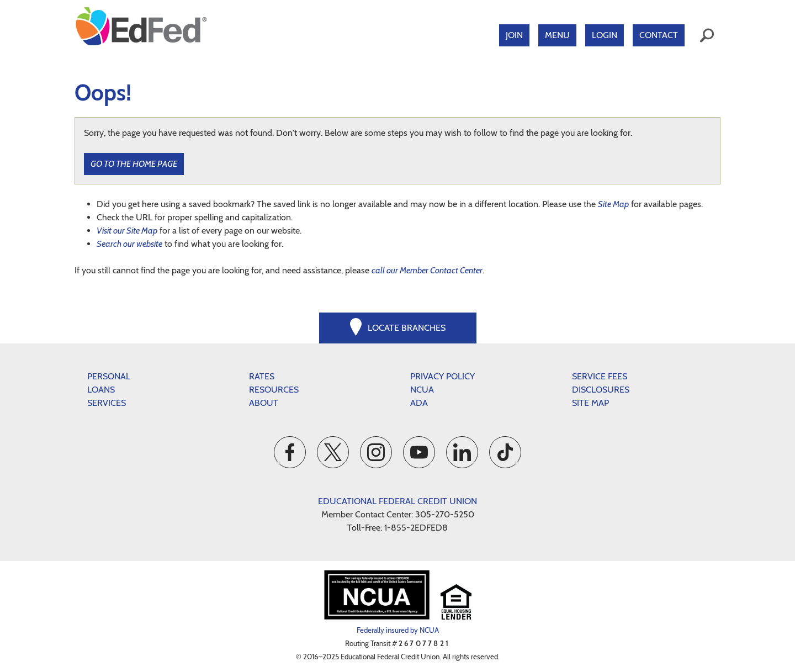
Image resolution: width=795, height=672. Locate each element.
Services (107, 403)
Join (514, 35)
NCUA (422, 390)
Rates (262, 376)
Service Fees (600, 376)
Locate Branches (407, 328)
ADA (419, 403)
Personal (109, 376)
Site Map (613, 204)
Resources (274, 390)
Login (605, 35)
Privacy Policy (442, 376)
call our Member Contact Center (427, 270)
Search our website (129, 244)
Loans (101, 390)
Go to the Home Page (134, 164)
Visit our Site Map (127, 231)
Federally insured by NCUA (398, 630)
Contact (659, 35)
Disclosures (601, 390)
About (264, 403)
